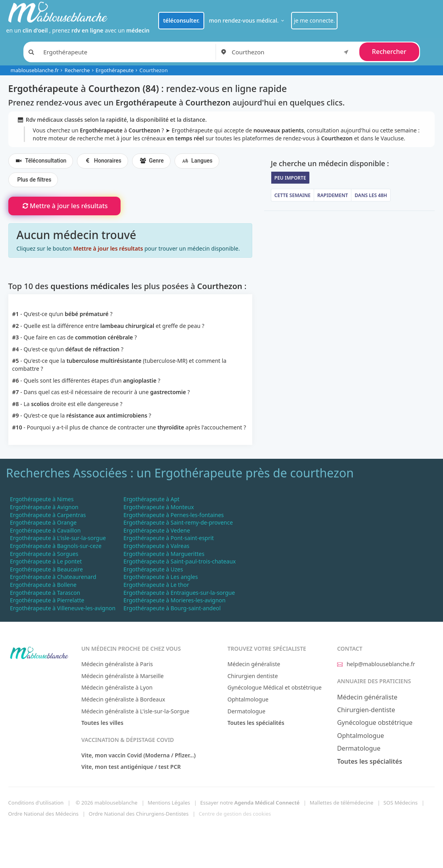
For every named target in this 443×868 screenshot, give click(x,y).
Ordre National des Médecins (43, 814)
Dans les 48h (371, 195)
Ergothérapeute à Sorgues (44, 554)
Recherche (77, 70)
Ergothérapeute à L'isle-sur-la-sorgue (58, 538)
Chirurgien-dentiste (366, 710)
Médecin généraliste (254, 664)
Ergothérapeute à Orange (43, 522)
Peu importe (290, 178)
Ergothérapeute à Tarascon (45, 593)
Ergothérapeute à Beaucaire (46, 569)
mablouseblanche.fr (35, 70)
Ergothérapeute (115, 70)
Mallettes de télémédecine (342, 803)
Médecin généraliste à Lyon (117, 687)
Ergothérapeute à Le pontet (46, 561)
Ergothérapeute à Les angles (161, 577)
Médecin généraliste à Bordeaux (123, 699)
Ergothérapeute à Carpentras (48, 515)
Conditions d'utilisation (36, 803)
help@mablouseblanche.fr (376, 664)
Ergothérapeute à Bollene (43, 585)
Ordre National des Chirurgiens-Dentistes (139, 814)
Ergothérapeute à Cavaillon (45, 530)
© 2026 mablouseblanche (107, 803)
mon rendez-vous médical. (248, 20)
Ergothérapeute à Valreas (156, 546)
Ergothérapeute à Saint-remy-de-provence (178, 522)
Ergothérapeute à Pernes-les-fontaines (174, 515)
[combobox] (291, 52)
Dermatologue (246, 711)
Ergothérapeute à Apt (151, 499)
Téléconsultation (41, 161)
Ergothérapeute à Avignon (44, 507)
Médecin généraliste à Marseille (123, 676)
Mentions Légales (169, 803)
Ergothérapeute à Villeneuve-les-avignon (63, 608)
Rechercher (389, 52)
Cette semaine (292, 195)
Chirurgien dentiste (252, 676)
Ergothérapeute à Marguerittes (164, 554)
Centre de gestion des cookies (235, 814)
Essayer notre (250, 803)
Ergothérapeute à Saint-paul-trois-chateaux (179, 561)
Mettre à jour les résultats (64, 206)
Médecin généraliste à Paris (117, 664)
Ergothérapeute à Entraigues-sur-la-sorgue (179, 593)
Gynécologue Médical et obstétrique (274, 687)
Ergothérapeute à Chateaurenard (53, 577)
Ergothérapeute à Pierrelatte (47, 600)
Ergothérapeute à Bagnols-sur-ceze (56, 546)
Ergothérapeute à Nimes (42, 499)
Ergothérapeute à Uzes (153, 569)
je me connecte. (315, 20)
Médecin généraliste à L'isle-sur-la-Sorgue (135, 711)
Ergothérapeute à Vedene (157, 530)
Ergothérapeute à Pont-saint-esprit (169, 538)
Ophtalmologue (248, 699)
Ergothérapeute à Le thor (156, 585)
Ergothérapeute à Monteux (159, 507)
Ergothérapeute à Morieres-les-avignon (174, 600)
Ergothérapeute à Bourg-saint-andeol (172, 608)
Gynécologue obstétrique (375, 722)
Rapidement (333, 195)
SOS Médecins (401, 803)
